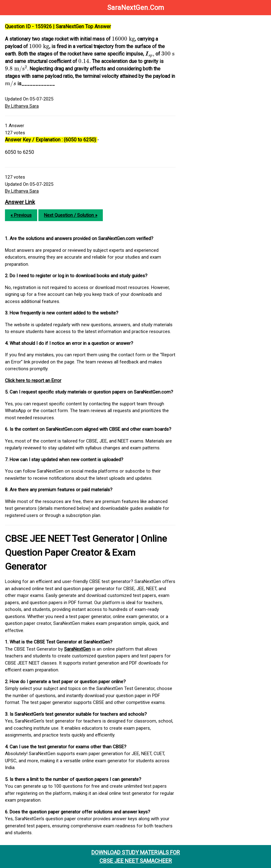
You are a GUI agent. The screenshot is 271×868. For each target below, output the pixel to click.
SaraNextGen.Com (136, 8)
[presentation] (123, 39)
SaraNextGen (77, 649)
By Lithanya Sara (22, 106)
